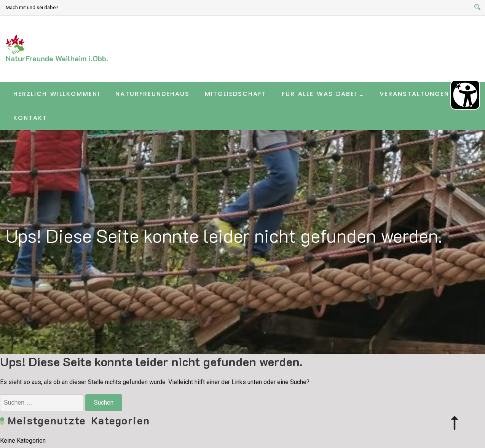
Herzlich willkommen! (57, 94)
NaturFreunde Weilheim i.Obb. (57, 58)
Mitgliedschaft (236, 94)
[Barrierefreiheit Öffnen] (465, 95)
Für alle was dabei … (323, 94)
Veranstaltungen (414, 94)
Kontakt (30, 118)
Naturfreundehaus (152, 94)
